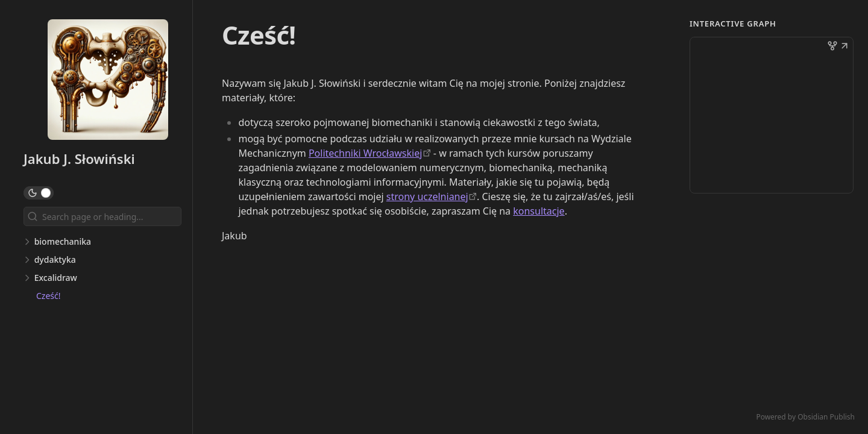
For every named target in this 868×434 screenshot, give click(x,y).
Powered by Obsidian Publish (805, 417)
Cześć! (49, 296)
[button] (844, 47)
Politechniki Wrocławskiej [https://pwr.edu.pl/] (365, 153)
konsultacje (539, 211)
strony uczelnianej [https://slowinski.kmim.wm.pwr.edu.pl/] (427, 197)
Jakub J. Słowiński (79, 159)
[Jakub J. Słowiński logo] (108, 81)
